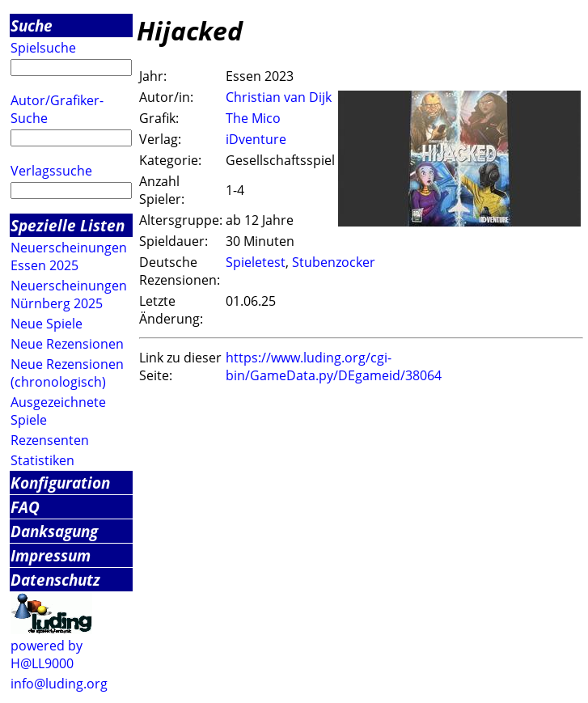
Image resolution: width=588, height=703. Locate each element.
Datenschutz (55, 580)
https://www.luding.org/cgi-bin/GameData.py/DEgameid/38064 (334, 366)
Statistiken (42, 460)
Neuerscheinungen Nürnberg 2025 (69, 294)
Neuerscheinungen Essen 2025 (69, 256)
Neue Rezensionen (67, 344)
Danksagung (54, 531)
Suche (32, 25)
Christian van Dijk (279, 97)
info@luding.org (59, 684)
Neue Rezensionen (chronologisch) (67, 373)
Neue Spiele (47, 324)
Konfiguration (60, 483)
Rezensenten (50, 440)
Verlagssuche (51, 171)
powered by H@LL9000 (47, 654)
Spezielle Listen (68, 225)
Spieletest (256, 262)
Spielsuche (43, 48)
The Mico (253, 118)
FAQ (25, 507)
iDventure (256, 139)
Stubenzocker (334, 262)
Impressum (51, 555)
